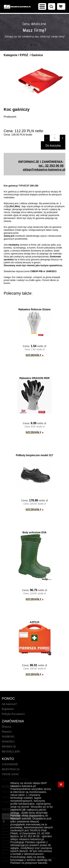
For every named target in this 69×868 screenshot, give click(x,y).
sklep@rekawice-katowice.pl (44, 169)
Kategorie (10, 55)
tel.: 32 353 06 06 (51, 166)
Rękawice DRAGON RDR (34, 378)
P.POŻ (24, 55)
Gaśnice (37, 55)
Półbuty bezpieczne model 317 (34, 455)
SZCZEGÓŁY (34, 355)
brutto (22, 135)
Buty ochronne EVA (34, 532)
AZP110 (34, 622)
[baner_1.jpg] (34, 32)
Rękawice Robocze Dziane (34, 309)
